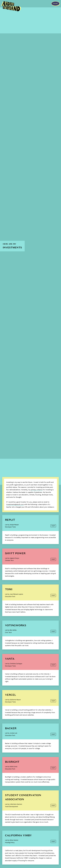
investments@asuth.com (15, 504)
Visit (53, 526)
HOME (55, 4)
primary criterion (37, 490)
